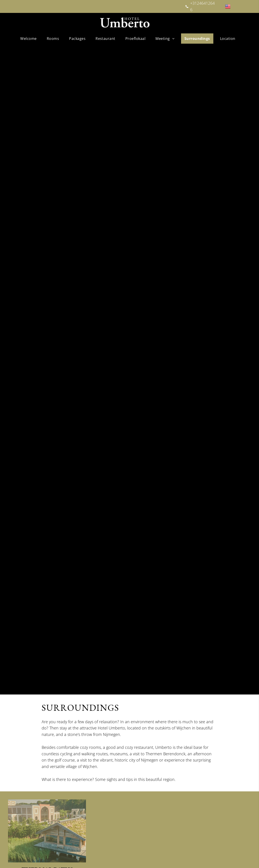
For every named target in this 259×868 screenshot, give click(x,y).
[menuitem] (30, 39)
